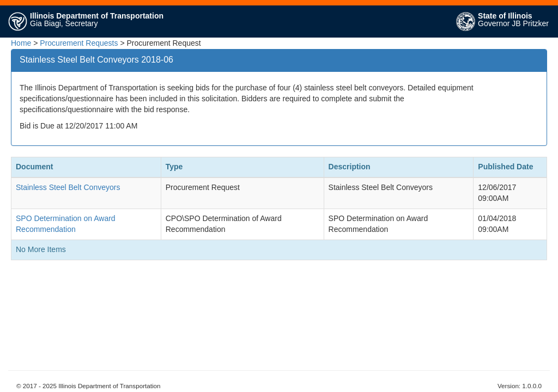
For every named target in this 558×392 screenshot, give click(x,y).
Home (21, 43)
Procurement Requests (79, 43)
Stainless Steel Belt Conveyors (68, 187)
